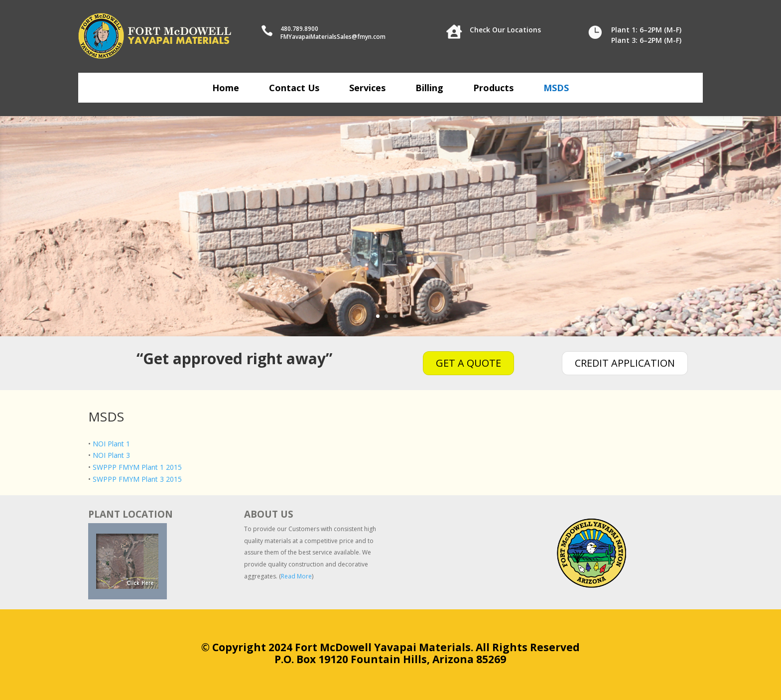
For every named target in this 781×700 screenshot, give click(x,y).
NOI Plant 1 (111, 444)
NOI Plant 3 (111, 455)
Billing (429, 89)
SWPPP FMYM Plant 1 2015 (137, 467)
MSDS (556, 89)
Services (367, 89)
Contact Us (294, 89)
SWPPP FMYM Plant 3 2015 (137, 479)
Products (493, 89)
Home (226, 89)
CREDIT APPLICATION (625, 363)
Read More (296, 576)
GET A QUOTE (468, 363)
